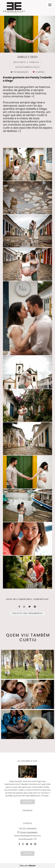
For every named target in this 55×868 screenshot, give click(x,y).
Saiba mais (27, 802)
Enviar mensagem (29, 832)
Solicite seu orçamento (27, 613)
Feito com (27, 866)
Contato (27, 853)
